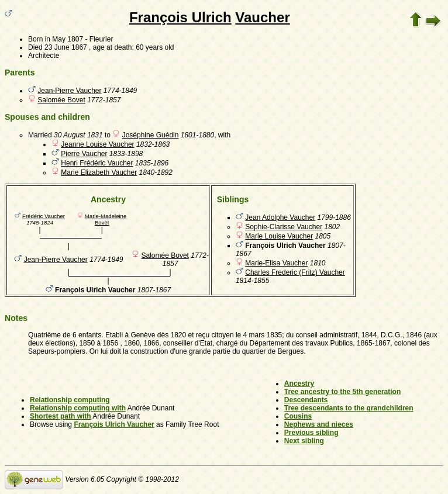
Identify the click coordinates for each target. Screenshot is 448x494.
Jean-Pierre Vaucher (69, 91)
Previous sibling (311, 433)
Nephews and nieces (319, 424)
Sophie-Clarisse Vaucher (284, 227)
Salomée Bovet (61, 100)
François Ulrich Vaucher (114, 424)
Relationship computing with (78, 408)
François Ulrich (180, 17)
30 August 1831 (78, 135)
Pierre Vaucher (84, 154)
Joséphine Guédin (151, 135)
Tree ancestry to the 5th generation (342, 392)
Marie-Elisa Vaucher (276, 263)
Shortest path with (61, 416)
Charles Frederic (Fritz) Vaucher (295, 272)
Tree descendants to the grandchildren (349, 408)
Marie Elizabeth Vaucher (99, 172)
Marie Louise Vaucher (279, 236)
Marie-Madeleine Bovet (106, 219)
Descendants (306, 400)
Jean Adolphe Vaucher (280, 217)
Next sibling (304, 441)
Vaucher (262, 17)
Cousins (298, 416)
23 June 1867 (66, 47)
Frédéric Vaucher (44, 216)
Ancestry (299, 384)
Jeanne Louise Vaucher (97, 144)
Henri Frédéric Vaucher (97, 163)
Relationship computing (70, 400)
